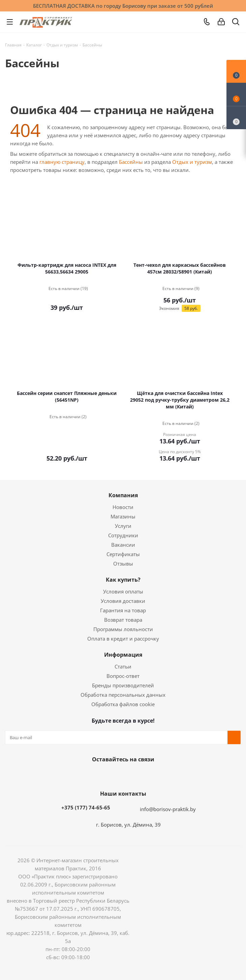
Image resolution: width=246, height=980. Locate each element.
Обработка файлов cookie (123, 704)
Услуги (123, 526)
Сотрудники (123, 535)
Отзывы (123, 564)
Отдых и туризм (192, 162)
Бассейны (131, 162)
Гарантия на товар (123, 610)
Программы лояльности (123, 629)
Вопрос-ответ (123, 676)
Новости (123, 507)
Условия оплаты (123, 591)
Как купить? (123, 580)
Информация (123, 655)
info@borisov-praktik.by (168, 809)
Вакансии (123, 545)
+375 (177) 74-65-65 (86, 807)
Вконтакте (88, 775)
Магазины (123, 516)
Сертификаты (123, 554)
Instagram (121, 775)
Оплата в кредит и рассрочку (123, 639)
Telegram (138, 775)
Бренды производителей (123, 685)
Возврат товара (123, 620)
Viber (155, 775)
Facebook (104, 775)
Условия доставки (123, 601)
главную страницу (62, 162)
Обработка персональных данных (123, 695)
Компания (123, 495)
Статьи (123, 666)
